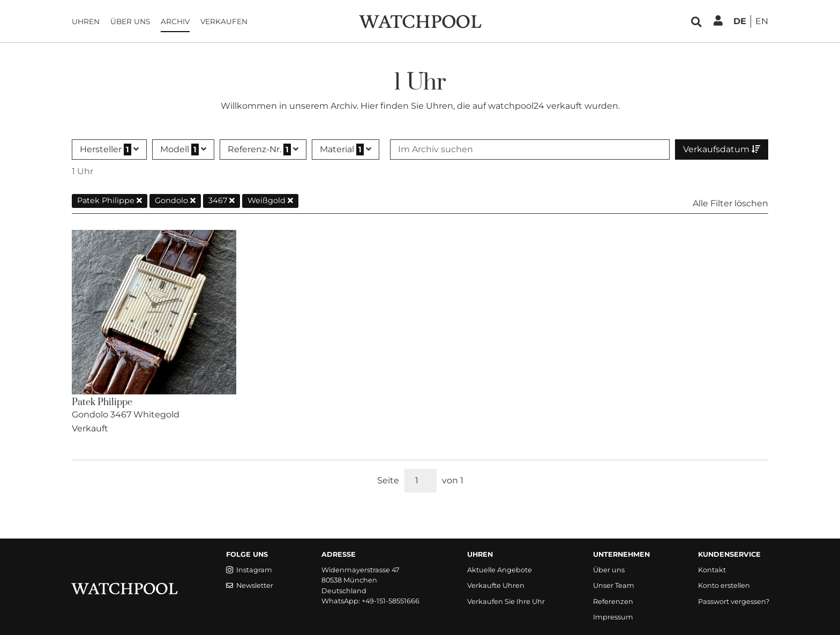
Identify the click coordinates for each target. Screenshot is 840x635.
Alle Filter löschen (730, 203)
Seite (388, 480)
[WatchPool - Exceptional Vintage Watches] (420, 21)
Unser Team (614, 585)
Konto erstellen (724, 585)
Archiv (175, 21)
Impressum (613, 617)
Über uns (130, 21)
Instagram (249, 570)
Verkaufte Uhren (496, 585)
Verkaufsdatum (722, 149)
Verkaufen (224, 21)
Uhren (86, 21)
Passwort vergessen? (734, 602)
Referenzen (613, 602)
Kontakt (712, 570)
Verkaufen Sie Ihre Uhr (506, 602)
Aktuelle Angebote (500, 570)
